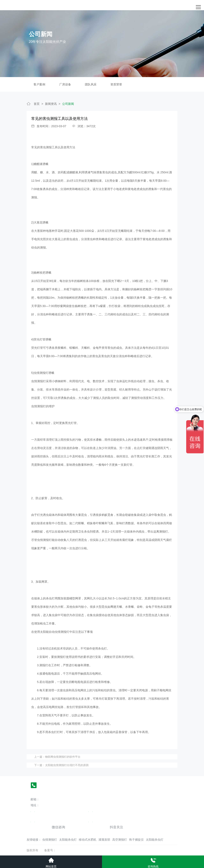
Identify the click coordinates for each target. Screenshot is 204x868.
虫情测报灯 (50, 840)
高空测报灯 (120, 840)
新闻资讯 (51, 104)
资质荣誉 (116, 84)
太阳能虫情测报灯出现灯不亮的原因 (67, 765)
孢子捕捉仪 (136, 840)
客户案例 (39, 84)
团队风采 (91, 84)
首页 (37, 104)
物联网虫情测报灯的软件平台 (63, 757)
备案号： (50, 850)
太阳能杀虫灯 (68, 840)
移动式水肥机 (88, 840)
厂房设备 (65, 84)
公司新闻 (68, 104)
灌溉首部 (104, 840)
